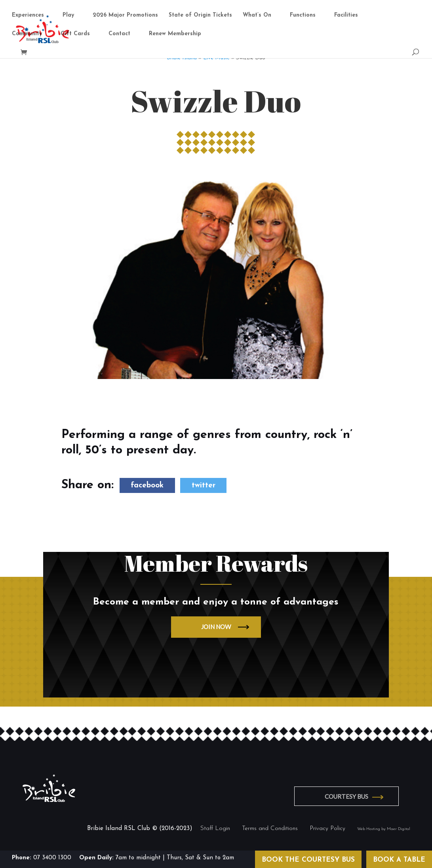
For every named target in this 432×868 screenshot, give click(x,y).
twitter (204, 485)
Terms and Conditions (270, 828)
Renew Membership (175, 34)
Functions (303, 16)
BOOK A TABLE (399, 860)
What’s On (257, 16)
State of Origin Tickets (200, 16)
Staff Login (215, 828)
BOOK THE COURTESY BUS (308, 860)
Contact (119, 34)
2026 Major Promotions (125, 16)
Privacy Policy (327, 828)
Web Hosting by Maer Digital (384, 829)
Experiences (28, 16)
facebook (147, 485)
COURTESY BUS (348, 796)
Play (68, 16)
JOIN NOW (216, 627)
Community (27, 34)
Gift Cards (75, 34)
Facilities (346, 16)
